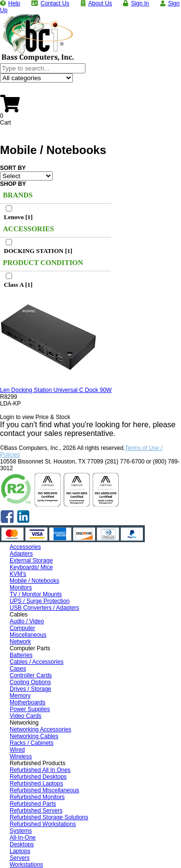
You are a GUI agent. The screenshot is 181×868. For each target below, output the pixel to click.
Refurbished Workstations (43, 824)
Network (20, 642)
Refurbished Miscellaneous (44, 790)
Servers (20, 858)
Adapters (21, 554)
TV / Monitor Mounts (36, 594)
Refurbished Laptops (36, 784)
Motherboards (28, 702)
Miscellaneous (28, 635)
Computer (22, 628)
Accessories (25, 547)
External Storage (31, 560)
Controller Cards (31, 675)
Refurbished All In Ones (40, 770)
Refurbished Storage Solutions (49, 817)
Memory (20, 696)
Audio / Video (27, 621)
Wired (17, 750)
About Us (100, 3)
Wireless (21, 756)
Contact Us (55, 3)
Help (14, 3)
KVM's (18, 574)
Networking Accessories (40, 729)
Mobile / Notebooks (35, 581)
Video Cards (26, 716)
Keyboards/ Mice (31, 567)
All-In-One (23, 838)
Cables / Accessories (36, 662)
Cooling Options (30, 682)
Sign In (140, 3)
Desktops (22, 844)
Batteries (21, 655)
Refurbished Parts (33, 804)
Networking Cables (34, 736)
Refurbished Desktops (38, 777)
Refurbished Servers (36, 811)
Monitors (21, 588)
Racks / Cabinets (32, 743)
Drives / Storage (30, 689)
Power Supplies (30, 709)
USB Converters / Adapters (44, 608)
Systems (21, 831)
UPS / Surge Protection (40, 601)
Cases (18, 669)
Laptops (20, 851)
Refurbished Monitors (37, 797)
